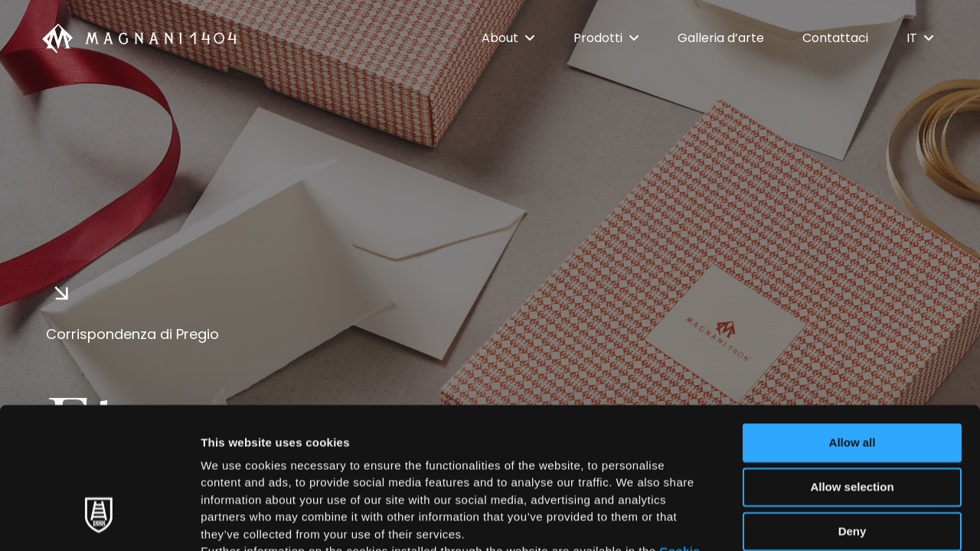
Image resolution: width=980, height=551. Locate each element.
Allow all (853, 321)
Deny (853, 410)
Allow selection (852, 365)
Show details (804, 521)
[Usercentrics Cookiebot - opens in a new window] (99, 521)
